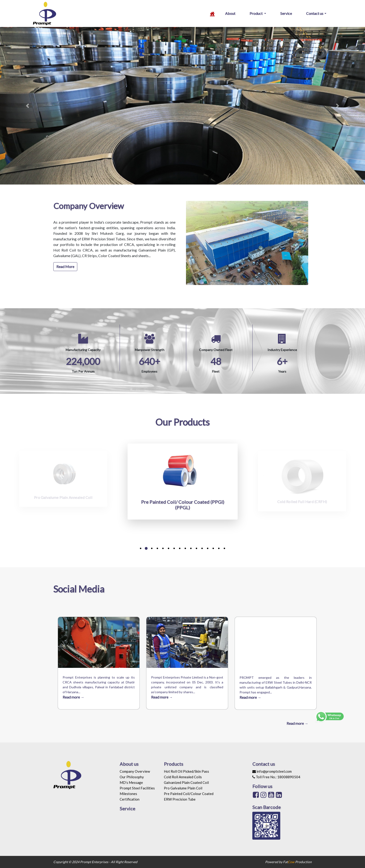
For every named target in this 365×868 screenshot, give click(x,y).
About (230, 13)
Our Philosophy (132, 777)
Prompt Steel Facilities (137, 788)
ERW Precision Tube (180, 799)
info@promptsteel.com (272, 771)
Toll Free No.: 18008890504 (276, 777)
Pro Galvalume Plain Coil (183, 788)
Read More (65, 267)
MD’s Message (131, 782)
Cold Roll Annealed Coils (183, 777)
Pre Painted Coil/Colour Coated (189, 794)
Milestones (128, 794)
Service (286, 13)
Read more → (73, 697)
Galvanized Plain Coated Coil (186, 782)
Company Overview (135, 771)
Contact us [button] (315, 13)
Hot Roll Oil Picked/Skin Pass (186, 771)
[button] (27, 106)
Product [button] (256, 13)
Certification (130, 799)
